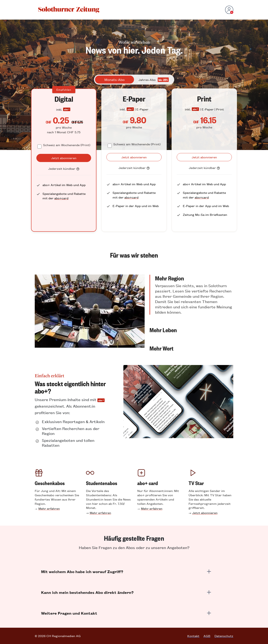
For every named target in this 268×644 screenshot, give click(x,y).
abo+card (61, 198)
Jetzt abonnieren (205, 513)
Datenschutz (224, 636)
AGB (207, 636)
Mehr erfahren (49, 508)
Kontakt (193, 636)
